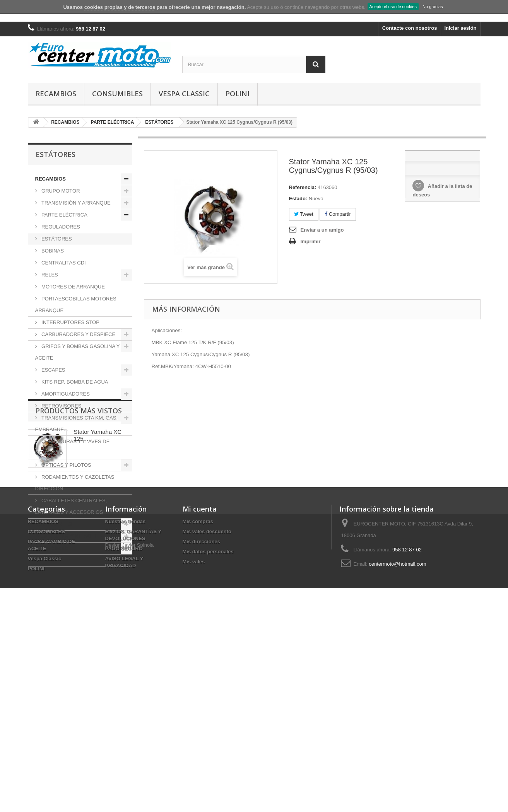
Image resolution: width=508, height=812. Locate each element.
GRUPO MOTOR (60, 191)
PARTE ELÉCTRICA (64, 215)
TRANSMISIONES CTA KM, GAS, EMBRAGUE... (77, 424)
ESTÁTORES (56, 239)
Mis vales (194, 752)
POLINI (238, 94)
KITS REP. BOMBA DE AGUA (74, 382)
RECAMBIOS (56, 94)
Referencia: (303, 187)
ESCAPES (53, 370)
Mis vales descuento (207, 722)
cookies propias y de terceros (120, 7)
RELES (49, 275)
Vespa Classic (184, 94)
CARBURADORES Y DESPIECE (78, 334)
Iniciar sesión (460, 28)
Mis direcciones (202, 732)
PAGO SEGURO (124, 739)
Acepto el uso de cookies (393, 7)
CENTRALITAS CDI (63, 263)
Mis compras (198, 712)
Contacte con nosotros (410, 28)
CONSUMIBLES (117, 94)
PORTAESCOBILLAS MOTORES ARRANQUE (76, 304)
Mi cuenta (200, 699)
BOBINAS (52, 251)
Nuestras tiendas (126, 712)
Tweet (304, 214)
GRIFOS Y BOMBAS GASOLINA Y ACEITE (78, 352)
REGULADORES (60, 227)
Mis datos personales (208, 742)
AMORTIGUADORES (65, 394)
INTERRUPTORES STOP (70, 322)
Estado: (298, 199)
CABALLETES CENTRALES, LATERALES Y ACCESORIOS (71, 506)
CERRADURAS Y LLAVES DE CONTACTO (73, 447)
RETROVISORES (61, 406)
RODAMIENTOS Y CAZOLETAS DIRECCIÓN (75, 483)
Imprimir (311, 241)
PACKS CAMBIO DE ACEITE (69, 536)
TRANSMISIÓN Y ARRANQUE (75, 203)
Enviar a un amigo (322, 230)
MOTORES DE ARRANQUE (73, 287)
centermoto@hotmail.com (397, 755)
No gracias (433, 7)
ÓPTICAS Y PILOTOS (66, 465)
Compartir (338, 214)
